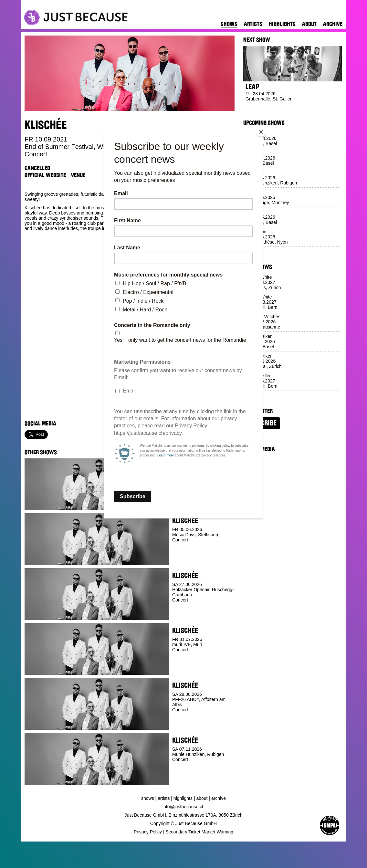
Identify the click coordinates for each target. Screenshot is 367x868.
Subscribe (262, 423)
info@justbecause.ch (183, 807)
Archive (333, 24)
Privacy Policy (148, 832)
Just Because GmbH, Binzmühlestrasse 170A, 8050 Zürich (184, 815)
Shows (229, 24)
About (309, 24)
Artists (253, 24)
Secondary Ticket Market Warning (200, 832)
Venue (78, 175)
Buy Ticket (184, 615)
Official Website (45, 175)
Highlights (282, 24)
